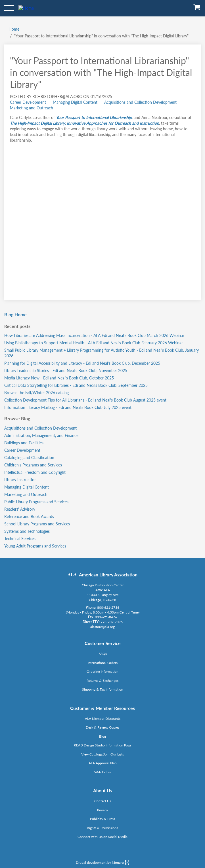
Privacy (102, 810)
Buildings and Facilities (24, 443)
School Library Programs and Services (37, 524)
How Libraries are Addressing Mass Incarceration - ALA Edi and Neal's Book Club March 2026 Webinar (94, 335)
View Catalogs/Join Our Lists (102, 754)
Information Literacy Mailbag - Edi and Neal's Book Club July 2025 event (68, 407)
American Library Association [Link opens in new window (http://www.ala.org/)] (108, 575)
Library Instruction (20, 480)
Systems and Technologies (27, 531)
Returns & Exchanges (102, 681)
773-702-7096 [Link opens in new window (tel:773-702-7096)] (112, 622)
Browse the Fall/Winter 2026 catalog (36, 393)
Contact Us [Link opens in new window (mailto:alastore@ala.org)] (103, 801)
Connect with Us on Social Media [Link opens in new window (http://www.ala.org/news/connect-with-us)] (102, 837)
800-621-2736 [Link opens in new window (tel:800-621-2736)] (108, 607)
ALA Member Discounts (103, 719)
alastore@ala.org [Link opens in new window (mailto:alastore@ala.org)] (102, 627)
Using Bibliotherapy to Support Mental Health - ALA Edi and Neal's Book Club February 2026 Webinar (94, 343)
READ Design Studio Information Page (102, 745)
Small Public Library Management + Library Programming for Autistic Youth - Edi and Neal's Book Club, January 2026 (102, 353)
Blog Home (15, 314)
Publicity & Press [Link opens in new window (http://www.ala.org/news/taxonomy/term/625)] (102, 819)
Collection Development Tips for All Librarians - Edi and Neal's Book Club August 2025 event (85, 400)
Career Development (28, 102)
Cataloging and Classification (29, 458)
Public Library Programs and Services (36, 502)
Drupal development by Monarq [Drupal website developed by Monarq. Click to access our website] (102, 862)
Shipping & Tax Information (103, 689)
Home (14, 29)
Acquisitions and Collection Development (140, 102)
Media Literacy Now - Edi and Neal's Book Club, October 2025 (59, 378)
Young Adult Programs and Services (35, 546)
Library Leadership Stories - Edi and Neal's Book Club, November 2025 (66, 371)
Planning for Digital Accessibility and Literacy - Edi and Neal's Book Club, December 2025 (82, 363)
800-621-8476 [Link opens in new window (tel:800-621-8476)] (106, 617)
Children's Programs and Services (33, 465)
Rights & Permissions (102, 828)
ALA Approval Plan (103, 763)
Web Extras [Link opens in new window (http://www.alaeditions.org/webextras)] (103, 772)
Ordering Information (102, 671)
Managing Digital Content (75, 102)
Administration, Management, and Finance (41, 435)
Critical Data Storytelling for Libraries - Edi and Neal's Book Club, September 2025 (76, 385)
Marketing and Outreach (32, 108)
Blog (102, 736)
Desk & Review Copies (102, 727)
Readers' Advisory (20, 509)
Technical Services (20, 539)
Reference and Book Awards (29, 516)
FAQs (103, 654)
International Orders (102, 663)
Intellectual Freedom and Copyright (35, 472)
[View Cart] (197, 9)
